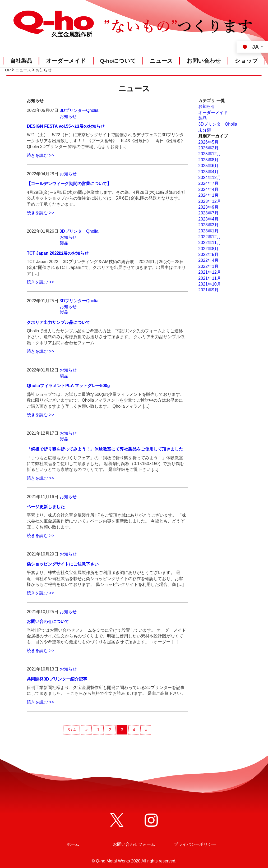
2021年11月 (209, 278)
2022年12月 (209, 237)
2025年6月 (208, 166)
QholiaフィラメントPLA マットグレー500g (68, 386)
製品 (64, 243)
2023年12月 (209, 201)
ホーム (73, 844)
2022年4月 (208, 260)
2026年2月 (208, 148)
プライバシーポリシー (195, 844)
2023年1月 (208, 231)
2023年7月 (208, 213)
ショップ (246, 61)
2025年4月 (208, 172)
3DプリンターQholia (79, 110)
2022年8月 (208, 249)
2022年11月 (209, 243)
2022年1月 (208, 266)
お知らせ (68, 116)
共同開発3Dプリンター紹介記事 (57, 679)
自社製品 (21, 61)
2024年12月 (209, 178)
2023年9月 (208, 207)
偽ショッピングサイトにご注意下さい (63, 564)
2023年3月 (208, 225)
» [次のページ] (146, 730)
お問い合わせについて (48, 621)
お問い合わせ (204, 61)
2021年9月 (208, 290)
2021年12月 (209, 272)
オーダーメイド (66, 61)
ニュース (161, 61)
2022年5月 (208, 254)
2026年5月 (208, 142)
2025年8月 (208, 160)
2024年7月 (208, 183)
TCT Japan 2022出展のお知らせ (58, 253)
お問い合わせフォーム (134, 844)
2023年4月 (208, 219)
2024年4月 (208, 189)
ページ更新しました (46, 507)
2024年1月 (208, 195)
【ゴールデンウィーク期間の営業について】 (69, 184)
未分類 (205, 130)
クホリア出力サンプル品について (58, 322)
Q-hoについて (118, 61)
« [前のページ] (86, 730)
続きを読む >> (40, 155)
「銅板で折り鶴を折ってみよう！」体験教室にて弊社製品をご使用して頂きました (105, 449)
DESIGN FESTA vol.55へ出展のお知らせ (66, 126)
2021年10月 (209, 284)
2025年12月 (209, 154)
